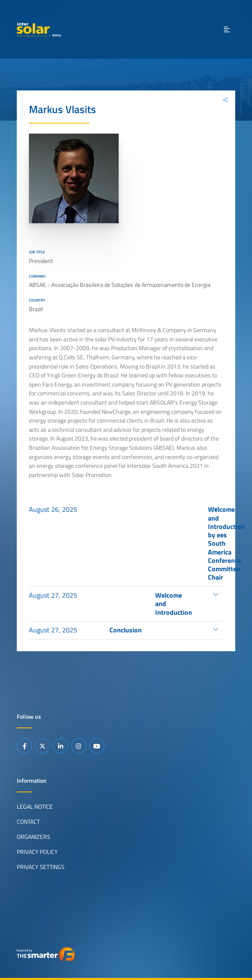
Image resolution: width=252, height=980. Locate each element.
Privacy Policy (37, 852)
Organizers (34, 837)
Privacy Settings (41, 867)
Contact (28, 822)
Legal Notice (35, 807)
